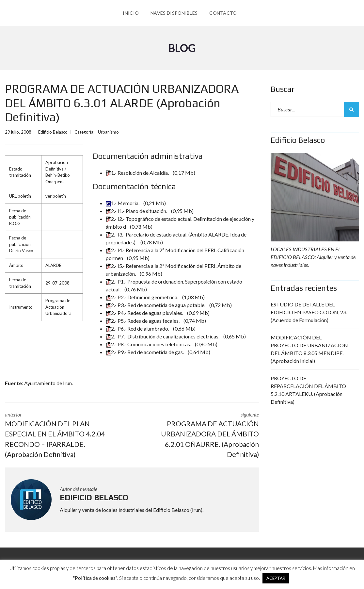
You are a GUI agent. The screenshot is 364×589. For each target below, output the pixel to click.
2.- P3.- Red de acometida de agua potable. (156, 305)
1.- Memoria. (123, 203)
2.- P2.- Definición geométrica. (142, 297)
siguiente (200, 435)
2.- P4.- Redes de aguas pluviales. (145, 313)
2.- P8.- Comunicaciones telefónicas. (149, 344)
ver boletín (56, 196)
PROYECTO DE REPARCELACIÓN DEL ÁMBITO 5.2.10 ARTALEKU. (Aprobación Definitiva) (308, 390)
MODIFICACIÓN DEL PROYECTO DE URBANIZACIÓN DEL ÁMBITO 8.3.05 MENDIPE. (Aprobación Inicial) (309, 349)
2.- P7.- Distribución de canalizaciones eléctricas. (163, 336)
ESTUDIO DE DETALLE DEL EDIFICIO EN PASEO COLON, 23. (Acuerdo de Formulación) (309, 312)
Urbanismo (108, 132)
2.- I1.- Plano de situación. (137, 211)
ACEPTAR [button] (276, 578)
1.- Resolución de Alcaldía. (138, 173)
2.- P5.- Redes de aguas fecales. (143, 321)
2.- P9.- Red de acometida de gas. (145, 352)
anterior (63, 435)
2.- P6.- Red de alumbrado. (138, 328)
